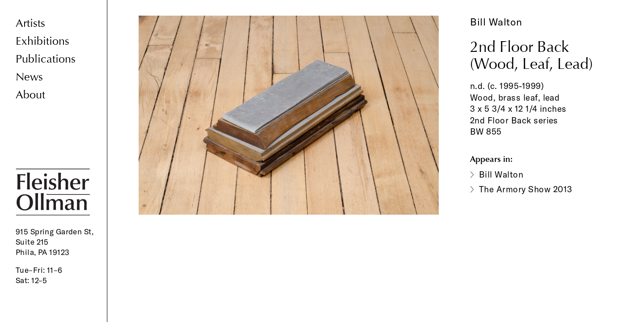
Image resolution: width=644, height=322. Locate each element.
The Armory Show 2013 (526, 189)
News (29, 77)
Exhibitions (42, 41)
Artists (30, 23)
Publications (46, 59)
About (30, 95)
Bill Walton (496, 22)
